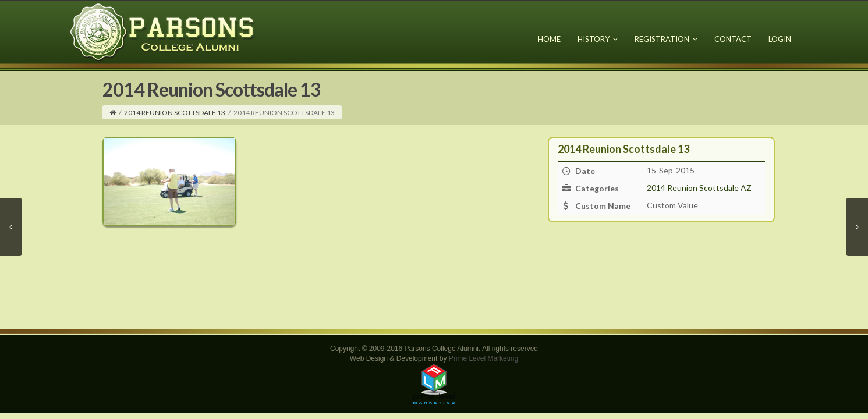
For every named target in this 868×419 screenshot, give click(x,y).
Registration (666, 39)
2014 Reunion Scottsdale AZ (699, 188)
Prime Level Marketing (483, 358)
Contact (733, 39)
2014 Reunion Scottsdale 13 (175, 113)
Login (780, 39)
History (598, 39)
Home (549, 39)
